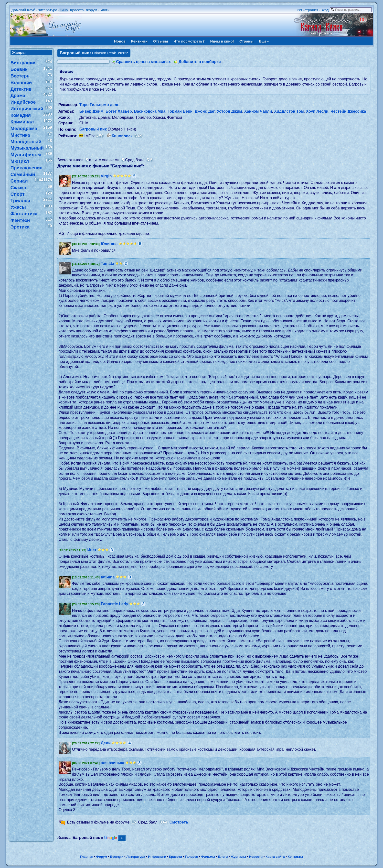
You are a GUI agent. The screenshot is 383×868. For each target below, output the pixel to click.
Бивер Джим (91, 111)
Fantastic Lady (115, 604)
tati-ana (108, 577)
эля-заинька (113, 763)
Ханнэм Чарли (258, 111)
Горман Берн (180, 111)
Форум (92, 10)
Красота (77, 10)
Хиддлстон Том (289, 111)
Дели (106, 743)
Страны (246, 41)
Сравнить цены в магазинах (143, 62)
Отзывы (161, 41)
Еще (264, 41)
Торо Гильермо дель (99, 105)
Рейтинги (139, 41)
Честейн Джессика (348, 111)
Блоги (104, 10)
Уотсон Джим (229, 111)
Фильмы (208, 857)
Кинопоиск (122, 136)
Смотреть (179, 822)
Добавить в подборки (200, 62)
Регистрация (308, 10)
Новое (120, 41)
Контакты (295, 857)
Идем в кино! (222, 41)
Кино (64, 10)
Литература (48, 10)
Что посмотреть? (189, 41)
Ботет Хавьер (119, 111)
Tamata (108, 264)
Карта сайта (275, 857)
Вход (325, 10)
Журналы (238, 857)
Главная (86, 857)
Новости (256, 857)
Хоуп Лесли (317, 111)
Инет (92, 550)
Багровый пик (93, 129)
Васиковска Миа (150, 111)
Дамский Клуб (23, 10)
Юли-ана (109, 244)
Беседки (117, 857)
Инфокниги (157, 857)
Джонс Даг (205, 111)
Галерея (191, 857)
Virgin (106, 176)
